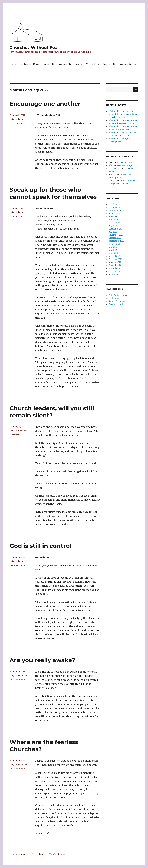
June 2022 (113, 250)
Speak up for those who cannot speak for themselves (53, 193)
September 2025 (116, 211)
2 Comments (16, 216)
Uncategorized (116, 304)
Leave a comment (18, 123)
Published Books (30, 64)
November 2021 (116, 268)
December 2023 (116, 229)
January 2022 (115, 262)
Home (13, 64)
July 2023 (113, 232)
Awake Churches (69, 64)
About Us (50, 64)
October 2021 (115, 271)
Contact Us (92, 64)
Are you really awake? (42, 660)
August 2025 (114, 214)
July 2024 (113, 226)
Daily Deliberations (18, 119)
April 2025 (113, 220)
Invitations (114, 298)
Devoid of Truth (124, 163)
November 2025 (116, 208)
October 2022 (115, 238)
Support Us (109, 64)
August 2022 (114, 244)
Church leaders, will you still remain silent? (52, 412)
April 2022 (113, 253)
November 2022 (116, 235)
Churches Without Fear (34, 47)
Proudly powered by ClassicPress (49, 854)
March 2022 (114, 256)
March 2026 (114, 205)
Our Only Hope (125, 166)
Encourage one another (45, 104)
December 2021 (116, 265)
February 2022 (115, 259)
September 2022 (116, 241)
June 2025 (113, 217)
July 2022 (113, 247)
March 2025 (114, 223)
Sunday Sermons (117, 301)
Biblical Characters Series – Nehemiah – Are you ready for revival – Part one (123, 114)
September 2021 (116, 274)
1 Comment (15, 435)
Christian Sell (115, 169)
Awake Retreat (129, 64)
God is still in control (40, 546)
